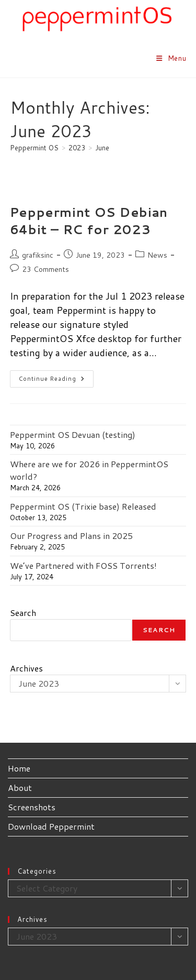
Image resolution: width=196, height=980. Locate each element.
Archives (26, 668)
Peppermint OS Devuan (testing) (73, 434)
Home (19, 768)
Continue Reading (56, 381)
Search (23, 613)
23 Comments (45, 269)
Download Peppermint (51, 826)
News (157, 255)
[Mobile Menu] (171, 58)
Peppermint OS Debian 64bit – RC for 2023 (89, 221)
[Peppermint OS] (34, 148)
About (20, 788)
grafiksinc (38, 255)
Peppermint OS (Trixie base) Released (83, 506)
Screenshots (32, 807)
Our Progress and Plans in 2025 (71, 536)
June (102, 148)
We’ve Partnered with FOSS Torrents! (83, 565)
